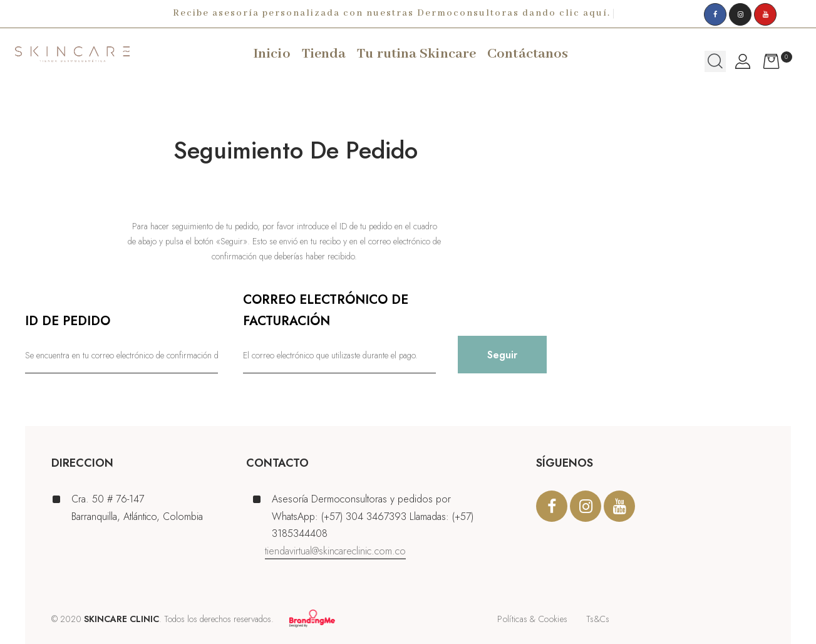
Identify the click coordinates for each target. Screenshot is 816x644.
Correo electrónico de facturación (326, 310)
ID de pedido (68, 321)
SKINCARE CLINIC (121, 619)
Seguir (502, 355)
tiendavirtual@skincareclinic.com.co (335, 551)
